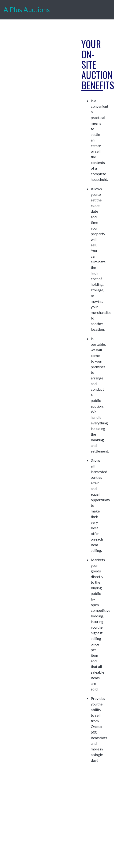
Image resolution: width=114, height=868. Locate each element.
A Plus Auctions (27, 10)
